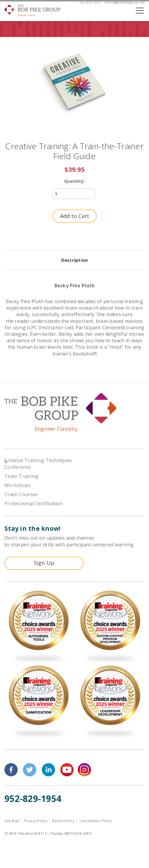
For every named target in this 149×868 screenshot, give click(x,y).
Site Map (12, 821)
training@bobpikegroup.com (125, 2)
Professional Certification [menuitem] (34, 503)
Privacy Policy (36, 821)
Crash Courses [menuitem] (21, 494)
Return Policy (63, 821)
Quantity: (74, 181)
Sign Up (44, 563)
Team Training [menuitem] (21, 476)
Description (75, 260)
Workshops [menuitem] (18, 485)
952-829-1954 (90, 2)
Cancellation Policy (96, 821)
